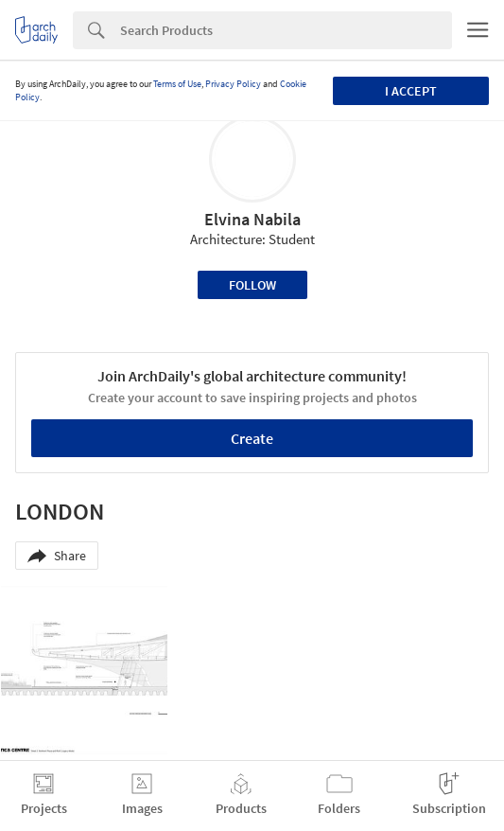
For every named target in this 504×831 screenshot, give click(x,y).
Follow (252, 285)
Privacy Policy (233, 84)
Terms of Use (177, 84)
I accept (411, 91)
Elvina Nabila (252, 219)
